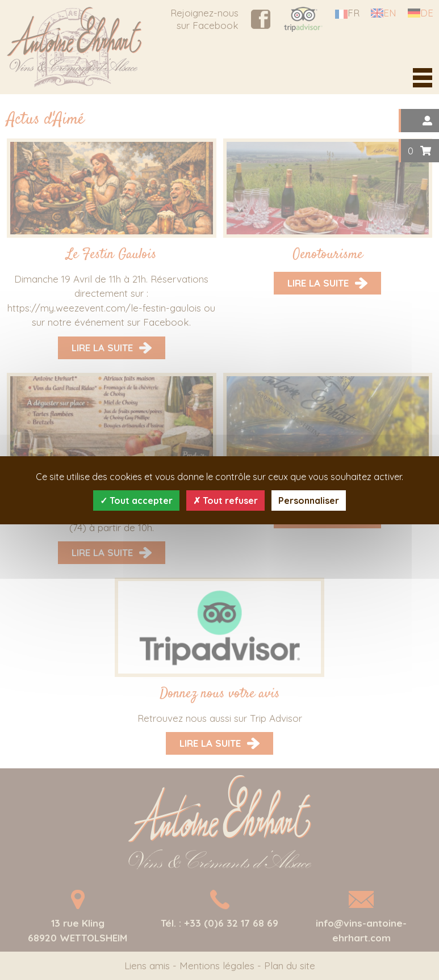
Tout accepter (136, 500)
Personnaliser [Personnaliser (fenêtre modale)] (309, 500)
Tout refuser (225, 500)
